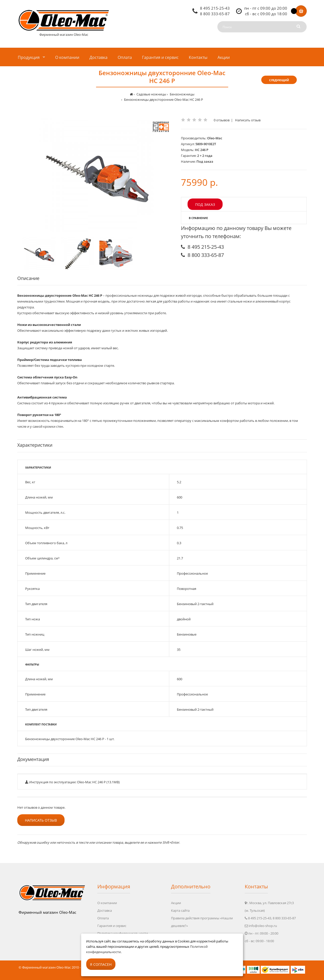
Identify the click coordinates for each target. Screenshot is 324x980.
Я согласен (101, 964)
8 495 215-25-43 (215, 8)
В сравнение (198, 218)
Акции (176, 903)
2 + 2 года (205, 156)
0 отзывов (222, 120)
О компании (107, 903)
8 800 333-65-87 (215, 14)
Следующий (279, 80)
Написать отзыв (248, 120)
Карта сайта (180, 910)
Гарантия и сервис (112, 926)
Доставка (105, 910)
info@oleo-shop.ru (263, 926)
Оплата (103, 918)
